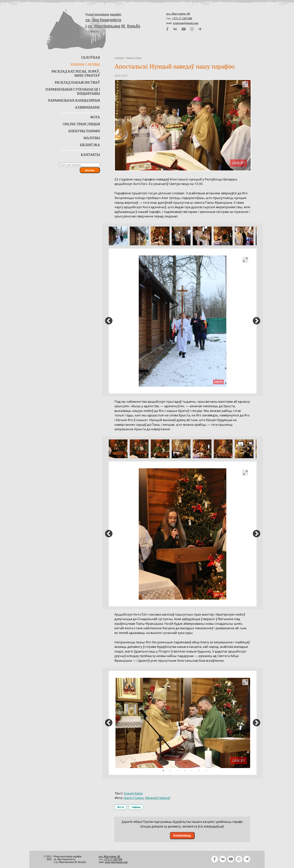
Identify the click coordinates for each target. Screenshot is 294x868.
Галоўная (119, 58)
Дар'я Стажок (133, 798)
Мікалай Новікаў (157, 798)
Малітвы (92, 138)
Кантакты (90, 155)
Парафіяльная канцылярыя (74, 101)
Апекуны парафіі (84, 131)
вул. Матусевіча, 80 (178, 14)
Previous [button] (109, 321)
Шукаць (90, 170)
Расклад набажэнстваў (77, 83)
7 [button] (206, 771)
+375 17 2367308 (182, 18)
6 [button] (199, 771)
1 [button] (163, 771)
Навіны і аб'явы (134, 58)
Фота (121, 807)
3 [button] (178, 771)
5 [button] (192, 771)
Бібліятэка (90, 145)
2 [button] (170, 771)
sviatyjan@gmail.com (186, 23)
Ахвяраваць (182, 835)
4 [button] (185, 771)
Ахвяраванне (87, 107)
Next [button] (256, 321)
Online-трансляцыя (81, 124)
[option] (118, 236)
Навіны (136, 807)
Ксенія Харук (133, 793)
